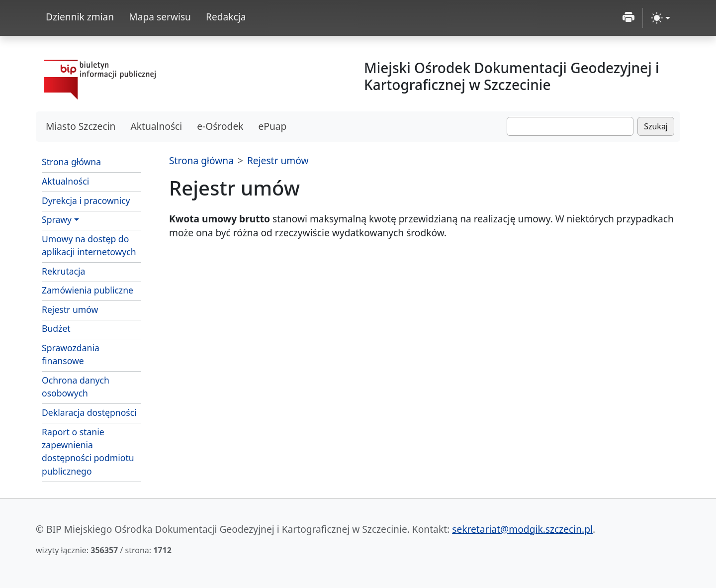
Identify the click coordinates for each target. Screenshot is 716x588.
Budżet (56, 328)
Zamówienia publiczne (88, 290)
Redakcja (226, 17)
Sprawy (57, 219)
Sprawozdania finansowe (71, 354)
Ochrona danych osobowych (76, 387)
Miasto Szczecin (81, 126)
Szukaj (656, 126)
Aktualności (156, 126)
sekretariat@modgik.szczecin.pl (522, 529)
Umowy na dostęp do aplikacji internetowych (89, 245)
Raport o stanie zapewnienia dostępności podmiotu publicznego (88, 451)
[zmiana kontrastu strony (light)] (661, 18)
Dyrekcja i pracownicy (86, 200)
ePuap (272, 126)
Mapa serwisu (160, 17)
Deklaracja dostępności (89, 412)
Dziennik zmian (80, 17)
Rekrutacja (63, 271)
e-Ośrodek (220, 126)
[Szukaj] (570, 126)
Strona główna (71, 162)
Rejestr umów (70, 309)
